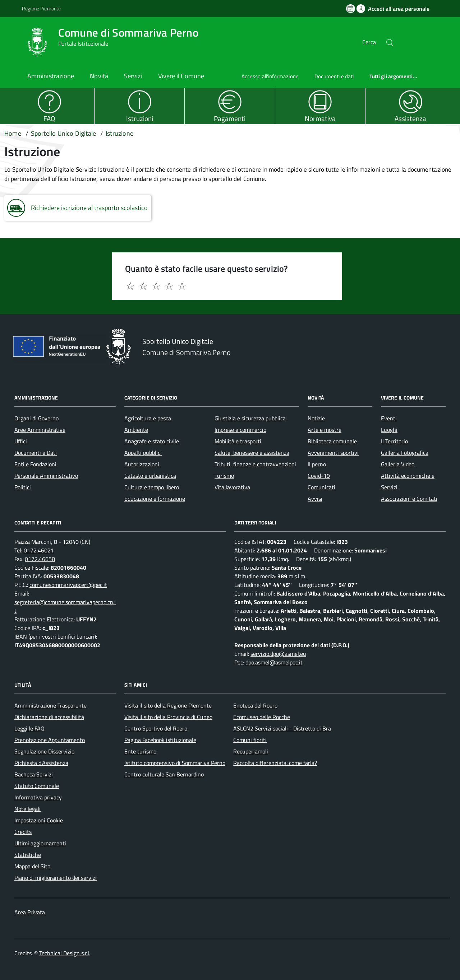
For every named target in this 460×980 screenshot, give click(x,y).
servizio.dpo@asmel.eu (278, 654)
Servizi (133, 76)
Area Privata (30, 912)
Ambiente (136, 430)
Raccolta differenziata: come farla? (275, 763)
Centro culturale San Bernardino (164, 774)
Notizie (316, 418)
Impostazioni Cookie (39, 820)
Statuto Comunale (37, 786)
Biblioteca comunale (332, 441)
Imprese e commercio (240, 430)
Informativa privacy (38, 797)
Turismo (224, 476)
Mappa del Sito (32, 866)
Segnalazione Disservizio (44, 751)
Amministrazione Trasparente (50, 705)
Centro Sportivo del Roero (156, 728)
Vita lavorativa (232, 487)
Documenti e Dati (36, 453)
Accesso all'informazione (270, 76)
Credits (23, 832)
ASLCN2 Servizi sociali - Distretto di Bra (282, 728)
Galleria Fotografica (405, 453)
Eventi (389, 418)
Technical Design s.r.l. (65, 953)
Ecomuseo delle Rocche (262, 717)
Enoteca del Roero (255, 705)
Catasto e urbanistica (150, 476)
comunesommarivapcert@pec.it (68, 585)
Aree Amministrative (40, 430)
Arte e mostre (325, 430)
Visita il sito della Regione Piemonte (168, 705)
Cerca (369, 42)
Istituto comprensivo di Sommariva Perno (175, 763)
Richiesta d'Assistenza (41, 763)
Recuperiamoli (251, 751)
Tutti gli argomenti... (393, 76)
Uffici (21, 441)
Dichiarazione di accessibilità (49, 717)
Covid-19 (319, 476)
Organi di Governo (36, 418)
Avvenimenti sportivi (333, 453)
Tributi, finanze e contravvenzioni (255, 464)
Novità (99, 76)
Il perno (317, 464)
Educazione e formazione (155, 499)
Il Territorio (394, 441)
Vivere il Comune (181, 76)
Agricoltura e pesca (148, 418)
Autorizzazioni (142, 464)
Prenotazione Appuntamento (50, 740)
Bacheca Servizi (34, 774)
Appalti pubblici (143, 453)
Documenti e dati (334, 76)
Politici (23, 487)
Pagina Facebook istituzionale (160, 740)
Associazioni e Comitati (409, 499)
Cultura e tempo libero (152, 487)
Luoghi (389, 430)
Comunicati (321, 487)
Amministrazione (51, 76)
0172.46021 (39, 550)
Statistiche (28, 855)
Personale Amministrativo (46, 476)
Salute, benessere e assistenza (252, 453)
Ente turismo (140, 751)
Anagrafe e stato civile (152, 441)
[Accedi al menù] (13, 41)
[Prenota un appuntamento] (351, 9)
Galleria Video (398, 464)
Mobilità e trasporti (238, 441)
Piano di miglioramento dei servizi (56, 878)
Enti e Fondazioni (35, 464)
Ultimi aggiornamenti (40, 843)
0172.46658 (40, 559)
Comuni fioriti (250, 740)
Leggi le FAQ (29, 728)
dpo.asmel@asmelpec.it (274, 662)
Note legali (27, 809)
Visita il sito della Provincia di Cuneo (168, 717)
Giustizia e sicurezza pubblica (250, 418)
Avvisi (315, 499)
